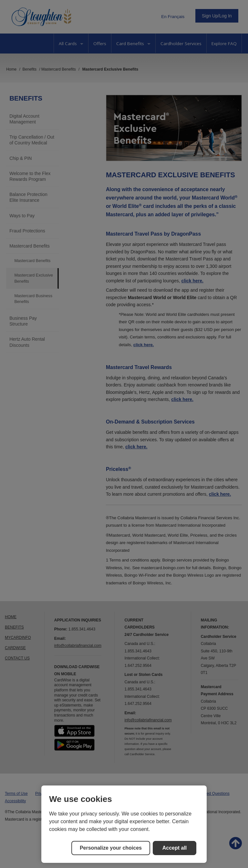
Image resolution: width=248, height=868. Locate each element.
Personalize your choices (111, 848)
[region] (124, 824)
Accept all (175, 848)
